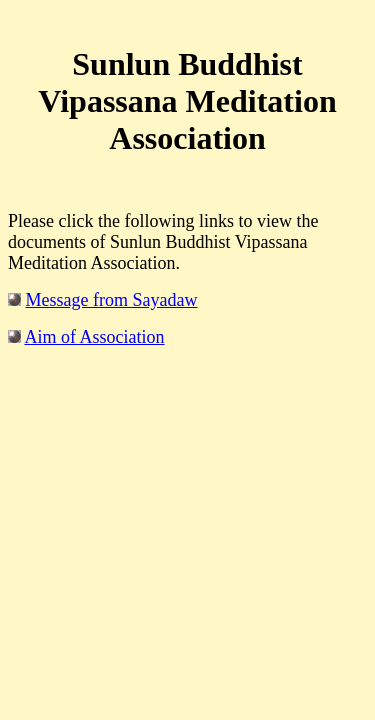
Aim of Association (95, 337)
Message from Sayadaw (112, 300)
